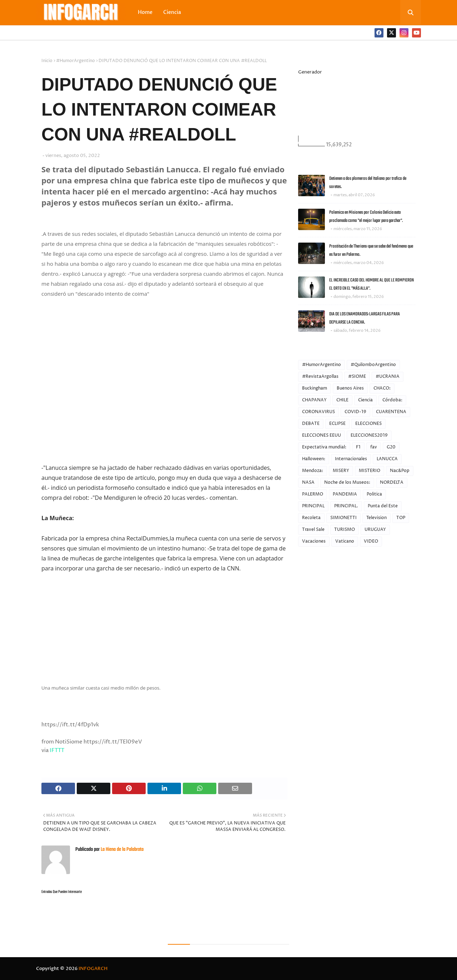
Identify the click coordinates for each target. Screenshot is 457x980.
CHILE (342, 400)
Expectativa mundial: (324, 447)
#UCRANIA (388, 377)
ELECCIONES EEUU (322, 435)
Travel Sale (313, 530)
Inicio (47, 61)
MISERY (341, 471)
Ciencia (365, 400)
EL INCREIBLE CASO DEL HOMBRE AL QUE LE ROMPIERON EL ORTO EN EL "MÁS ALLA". (371, 284)
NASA (308, 483)
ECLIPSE (337, 424)
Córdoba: (392, 400)
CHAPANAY (314, 400)
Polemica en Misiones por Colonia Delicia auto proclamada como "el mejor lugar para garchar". (366, 217)
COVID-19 (355, 412)
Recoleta (311, 518)
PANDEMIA (345, 494)
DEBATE (311, 424)
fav (374, 447)
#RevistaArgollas (320, 377)
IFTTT (57, 750)
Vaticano (345, 541)
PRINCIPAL (313, 506)
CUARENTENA (391, 412)
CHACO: (382, 388)
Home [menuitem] (145, 12)
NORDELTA (392, 483)
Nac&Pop (400, 471)
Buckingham (315, 388)
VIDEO (371, 541)
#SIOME (357, 377)
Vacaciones (314, 541)
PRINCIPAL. (346, 506)
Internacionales (351, 459)
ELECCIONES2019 (369, 435)
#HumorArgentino (76, 61)
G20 (391, 447)
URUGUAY (375, 530)
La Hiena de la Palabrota (122, 850)
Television (376, 518)
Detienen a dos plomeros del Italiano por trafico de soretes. (368, 183)
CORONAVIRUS (318, 412)
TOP (401, 518)
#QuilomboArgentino (373, 365)
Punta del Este (383, 506)
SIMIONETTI (343, 518)
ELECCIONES (368, 424)
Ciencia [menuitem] (172, 12)
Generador (310, 72)
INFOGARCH (93, 969)
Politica (374, 494)
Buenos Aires (350, 388)
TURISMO (345, 530)
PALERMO (313, 494)
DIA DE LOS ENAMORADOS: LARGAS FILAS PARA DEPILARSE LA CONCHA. (365, 318)
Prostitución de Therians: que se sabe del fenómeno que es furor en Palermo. (371, 250)
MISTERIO (370, 471)
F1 (358, 447)
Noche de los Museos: (347, 483)
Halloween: (314, 459)
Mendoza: (313, 471)
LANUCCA (387, 459)
